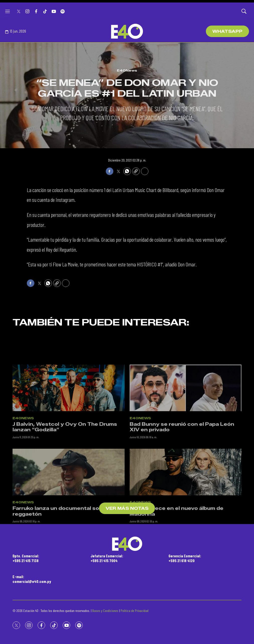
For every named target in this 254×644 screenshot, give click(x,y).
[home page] (127, 31)
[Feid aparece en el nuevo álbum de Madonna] (186, 520)
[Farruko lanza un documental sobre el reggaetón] (69, 520)
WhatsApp (227, 31)
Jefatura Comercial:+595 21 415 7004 (107, 558)
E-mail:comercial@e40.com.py (32, 579)
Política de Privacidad (135, 611)
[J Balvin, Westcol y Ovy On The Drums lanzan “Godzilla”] (69, 436)
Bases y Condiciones (105, 611)
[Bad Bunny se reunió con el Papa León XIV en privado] (186, 436)
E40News (127, 70)
